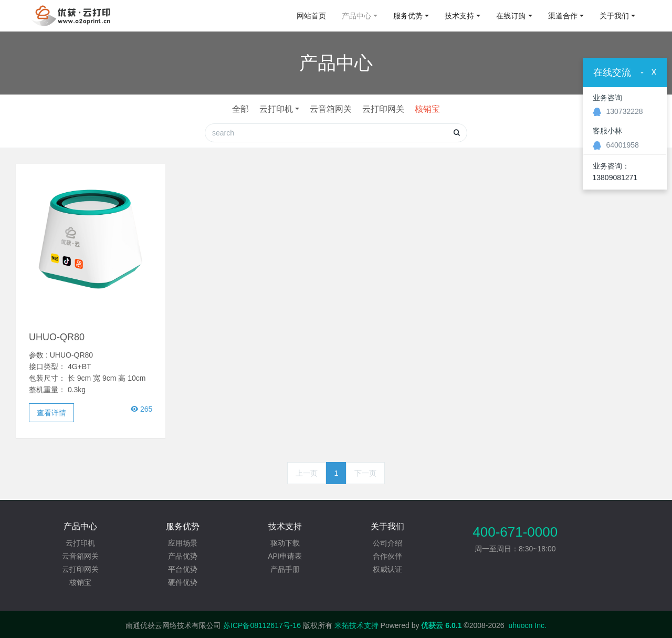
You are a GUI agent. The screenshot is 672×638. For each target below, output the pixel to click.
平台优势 (183, 569)
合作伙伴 (387, 556)
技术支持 (459, 16)
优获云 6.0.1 (441, 625)
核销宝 (427, 109)
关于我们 (614, 16)
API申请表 (285, 556)
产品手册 (285, 569)
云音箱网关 (331, 109)
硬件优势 (183, 582)
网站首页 (311, 16)
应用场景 (183, 543)
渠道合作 (563, 16)
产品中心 (356, 16)
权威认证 (387, 569)
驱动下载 (285, 543)
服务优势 (408, 16)
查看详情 (51, 413)
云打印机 (276, 109)
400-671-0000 (515, 532)
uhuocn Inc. (527, 625)
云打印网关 (383, 109)
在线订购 (511, 16)
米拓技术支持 (356, 625)
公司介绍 (387, 543)
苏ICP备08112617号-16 (262, 625)
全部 (240, 109)
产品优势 (183, 556)
